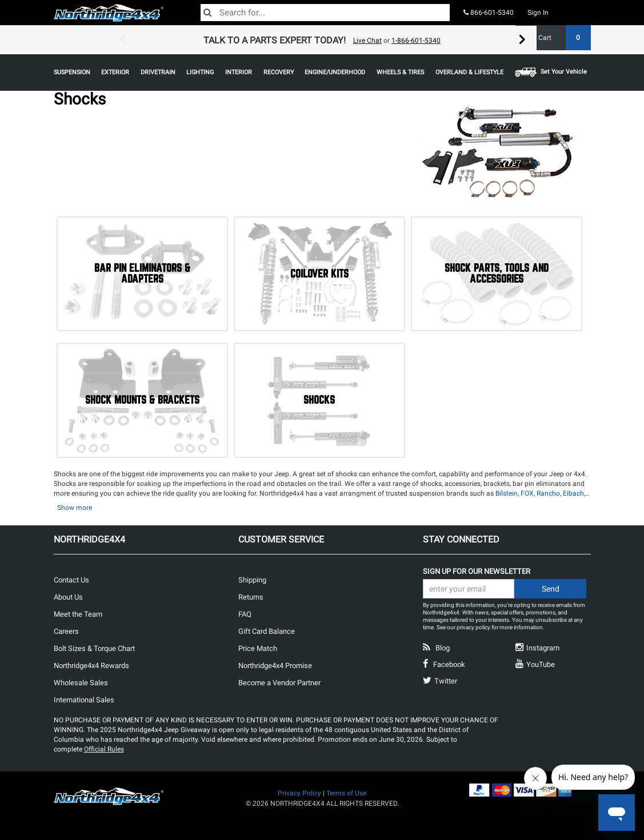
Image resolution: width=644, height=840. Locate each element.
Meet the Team (78, 614)
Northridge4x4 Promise (275, 666)
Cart (560, 38)
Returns (251, 597)
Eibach (573, 493)
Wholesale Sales (81, 683)
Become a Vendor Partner (279, 683)
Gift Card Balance (267, 631)
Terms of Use (346, 793)
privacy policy (473, 627)
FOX (527, 493)
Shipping (252, 580)
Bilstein (507, 493)
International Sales (84, 700)
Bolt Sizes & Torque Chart (94, 648)
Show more (75, 508)
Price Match (258, 648)
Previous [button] (122, 40)
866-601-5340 (489, 13)
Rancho (548, 493)
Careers (66, 631)
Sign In (538, 13)
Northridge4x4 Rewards (91, 666)
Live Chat (367, 41)
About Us (68, 597)
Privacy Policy (299, 793)
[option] (322, 40)
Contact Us (71, 580)
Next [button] (522, 40)
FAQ (245, 614)
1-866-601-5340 (416, 41)
